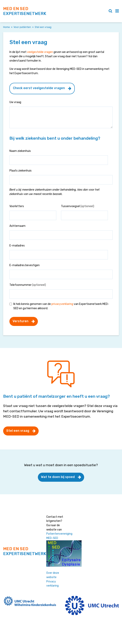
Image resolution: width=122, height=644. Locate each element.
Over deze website (53, 575)
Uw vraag (15, 102)
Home (6, 27)
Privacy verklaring (52, 584)
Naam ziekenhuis (20, 151)
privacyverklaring (62, 304)
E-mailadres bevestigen (25, 265)
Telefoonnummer (28, 285)
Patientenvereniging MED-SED (59, 536)
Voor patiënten (22, 27)
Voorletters (17, 206)
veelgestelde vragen (40, 52)
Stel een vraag (18, 431)
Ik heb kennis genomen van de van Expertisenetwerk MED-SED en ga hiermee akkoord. (61, 306)
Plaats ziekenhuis (20, 171)
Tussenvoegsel (78, 206)
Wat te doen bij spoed (58, 477)
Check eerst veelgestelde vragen (39, 88)
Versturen (20, 321)
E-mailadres (17, 246)
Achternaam (17, 226)
